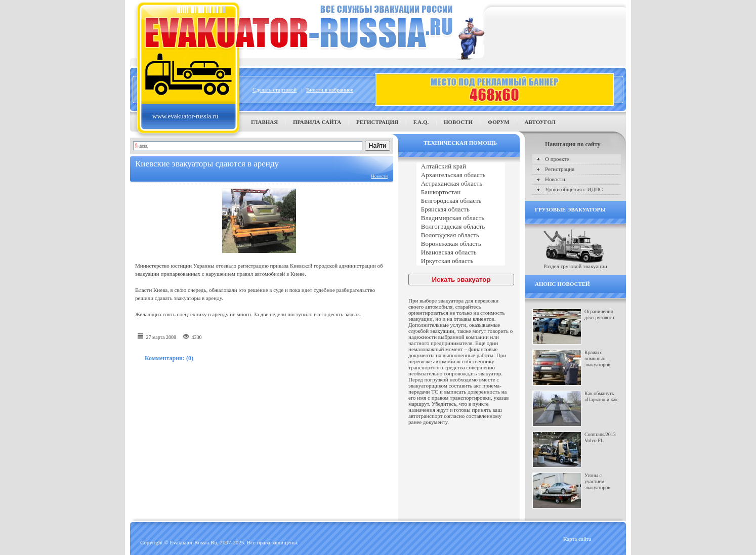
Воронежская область (461, 244)
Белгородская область (461, 201)
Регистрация (377, 122)
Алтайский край (461, 167)
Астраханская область (461, 184)
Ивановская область (461, 253)
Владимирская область (461, 218)
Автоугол (540, 122)
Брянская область (461, 210)
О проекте (557, 159)
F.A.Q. (421, 122)
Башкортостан (461, 193)
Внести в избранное (330, 90)
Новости (458, 122)
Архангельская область (461, 175)
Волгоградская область (461, 227)
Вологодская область (461, 236)
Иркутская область (461, 261)
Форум (499, 122)
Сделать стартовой (275, 90)
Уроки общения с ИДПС (574, 189)
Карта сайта (577, 539)
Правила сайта (317, 122)
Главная (264, 122)
